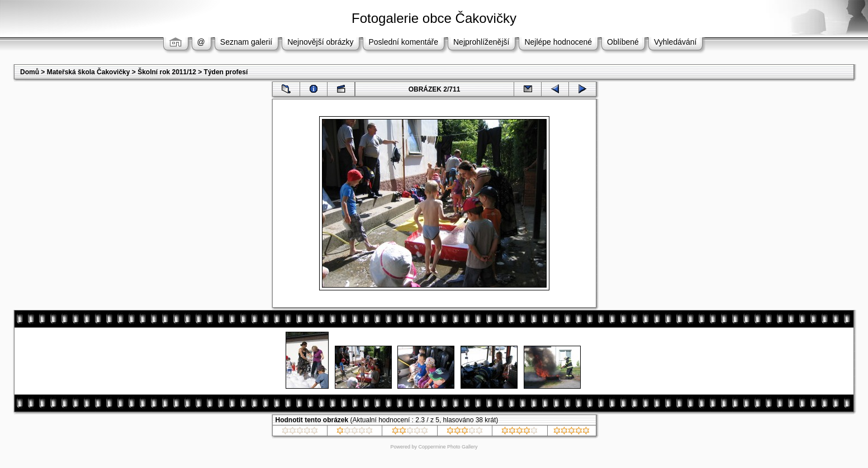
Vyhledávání (675, 42)
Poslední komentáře (403, 42)
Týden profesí (226, 72)
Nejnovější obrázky (320, 42)
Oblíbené (623, 42)
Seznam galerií (246, 42)
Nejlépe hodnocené (558, 42)
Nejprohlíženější (481, 42)
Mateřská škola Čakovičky (89, 72)
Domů (30, 72)
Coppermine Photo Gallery (448, 447)
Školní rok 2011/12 (167, 72)
